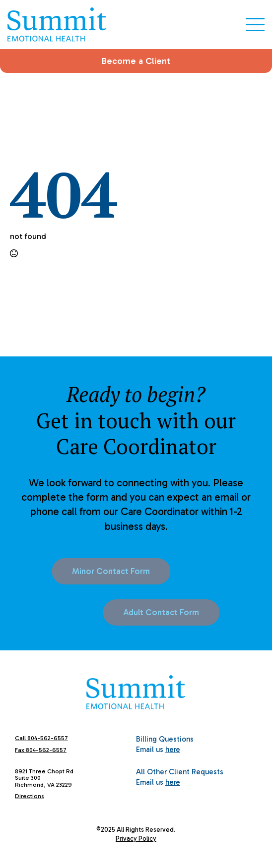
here (173, 750)
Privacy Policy (136, 839)
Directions (30, 796)
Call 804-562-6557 (41, 738)
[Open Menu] (255, 24)
